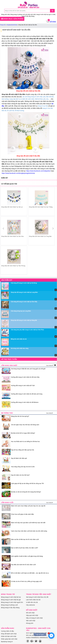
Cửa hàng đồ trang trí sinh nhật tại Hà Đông (24, 283)
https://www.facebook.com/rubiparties (38, 171)
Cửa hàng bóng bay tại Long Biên (21, 311)
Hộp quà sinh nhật (32, 615)
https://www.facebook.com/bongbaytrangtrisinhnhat (18, 173)
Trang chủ (3, 25)
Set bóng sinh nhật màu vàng (20, 348)
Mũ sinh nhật (30, 613)
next (53, 229)
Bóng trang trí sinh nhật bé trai (11, 597)
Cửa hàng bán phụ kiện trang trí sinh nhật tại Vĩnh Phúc (27, 330)
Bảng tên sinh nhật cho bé (19, 339)
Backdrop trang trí (7, 642)
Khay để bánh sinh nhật (9, 634)
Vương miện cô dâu (7, 631)
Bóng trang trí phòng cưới (9, 605)
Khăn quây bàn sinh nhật (9, 639)
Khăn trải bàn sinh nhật (9, 636)
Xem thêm (49, 366)
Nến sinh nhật (31, 621)
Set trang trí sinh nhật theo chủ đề (37, 597)
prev (3, 229)
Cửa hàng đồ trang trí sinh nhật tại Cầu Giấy (24, 302)
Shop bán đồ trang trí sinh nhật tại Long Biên (24, 292)
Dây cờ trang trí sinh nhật (34, 618)
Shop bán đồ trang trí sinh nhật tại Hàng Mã (24, 320)
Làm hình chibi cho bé (33, 600)
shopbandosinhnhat (12, 25)
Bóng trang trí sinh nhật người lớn (12, 602)
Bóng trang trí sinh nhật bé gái (11, 600)
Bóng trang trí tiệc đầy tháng (10, 608)
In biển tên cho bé (32, 602)
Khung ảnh (30, 623)
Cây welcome (30, 605)
